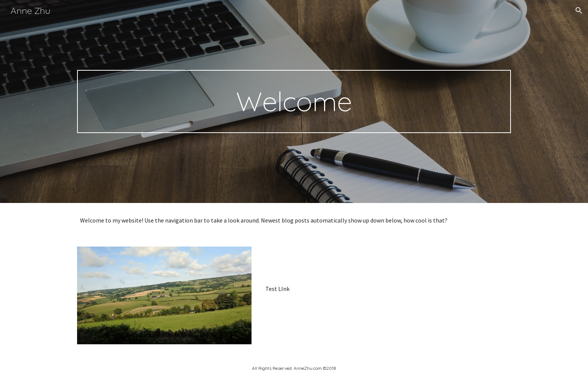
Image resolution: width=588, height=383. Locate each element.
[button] (579, 11)
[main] (294, 101)
